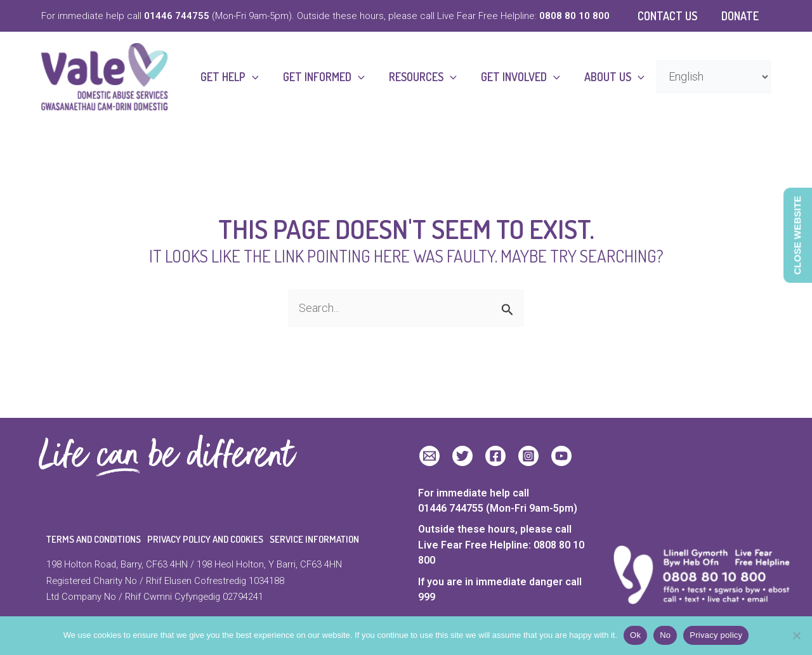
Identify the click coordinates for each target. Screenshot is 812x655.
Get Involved (522, 77)
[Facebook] (495, 456)
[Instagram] (528, 456)
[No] (796, 635)
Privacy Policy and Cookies (205, 539)
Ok (635, 635)
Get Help (236, 77)
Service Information (314, 539)
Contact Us (669, 16)
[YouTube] (561, 456)
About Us (615, 77)
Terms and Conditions (94, 539)
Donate (741, 16)
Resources (427, 77)
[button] (259, 77)
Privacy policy (716, 635)
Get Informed (329, 77)
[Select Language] (714, 77)
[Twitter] (462, 456)
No (665, 635)
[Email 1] (429, 456)
